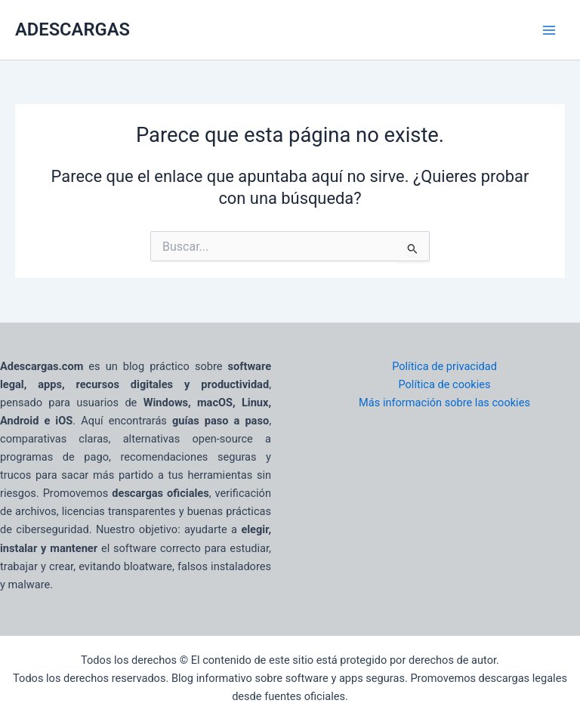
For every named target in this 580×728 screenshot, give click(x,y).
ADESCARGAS (72, 29)
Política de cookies (444, 384)
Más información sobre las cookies (444, 403)
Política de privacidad (444, 366)
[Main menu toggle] (549, 30)
